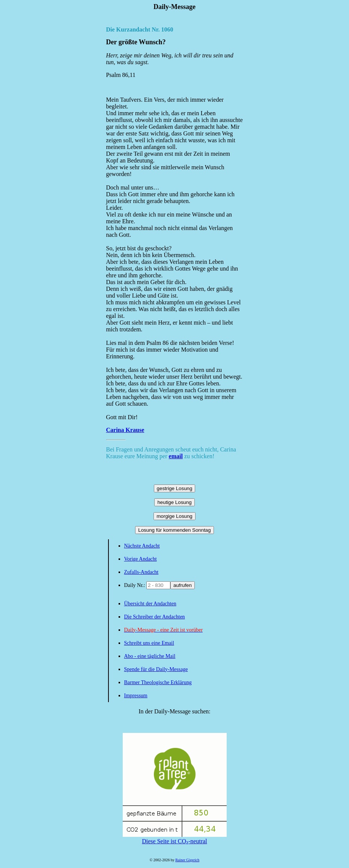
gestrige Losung (175, 488)
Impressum (136, 696)
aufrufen (183, 585)
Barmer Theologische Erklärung (158, 682)
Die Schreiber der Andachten (155, 617)
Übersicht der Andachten (150, 604)
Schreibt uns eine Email (149, 643)
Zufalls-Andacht (141, 572)
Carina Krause (125, 430)
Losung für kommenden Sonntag (174, 530)
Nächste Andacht (142, 546)
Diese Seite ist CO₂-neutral (175, 838)
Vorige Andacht (141, 559)
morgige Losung (174, 516)
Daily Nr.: (135, 585)
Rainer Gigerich (187, 860)
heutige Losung (174, 502)
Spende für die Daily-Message (156, 669)
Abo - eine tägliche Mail (150, 656)
